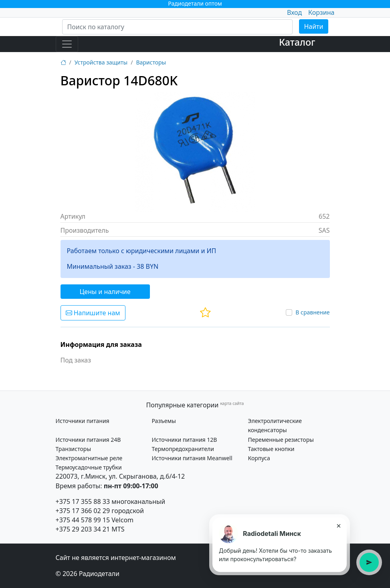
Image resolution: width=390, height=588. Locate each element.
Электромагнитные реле (89, 458)
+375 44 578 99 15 (83, 520)
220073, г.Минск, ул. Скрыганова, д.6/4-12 (120, 476)
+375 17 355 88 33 (83, 501)
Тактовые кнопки (271, 449)
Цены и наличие (105, 292)
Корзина (321, 12)
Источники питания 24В (88, 440)
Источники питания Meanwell (192, 458)
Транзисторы (74, 449)
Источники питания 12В (185, 440)
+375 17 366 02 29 (83, 511)
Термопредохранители (183, 449)
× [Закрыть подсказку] (338, 526)
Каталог (297, 42)
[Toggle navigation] (67, 44)
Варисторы (151, 62)
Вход (294, 12)
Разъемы (164, 421)
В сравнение (312, 312)
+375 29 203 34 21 (83, 529)
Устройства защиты (101, 62)
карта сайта (232, 403)
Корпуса (259, 458)
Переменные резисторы (281, 440)
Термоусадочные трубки (89, 467)
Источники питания (83, 421)
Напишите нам (93, 313)
